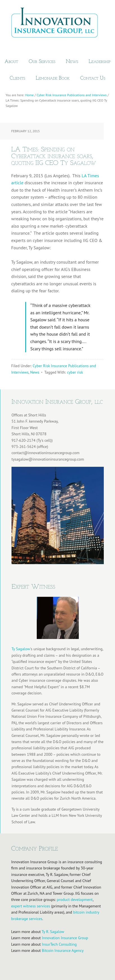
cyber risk (75, 372)
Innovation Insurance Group (58, 24)
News (35, 372)
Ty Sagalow (21, 649)
